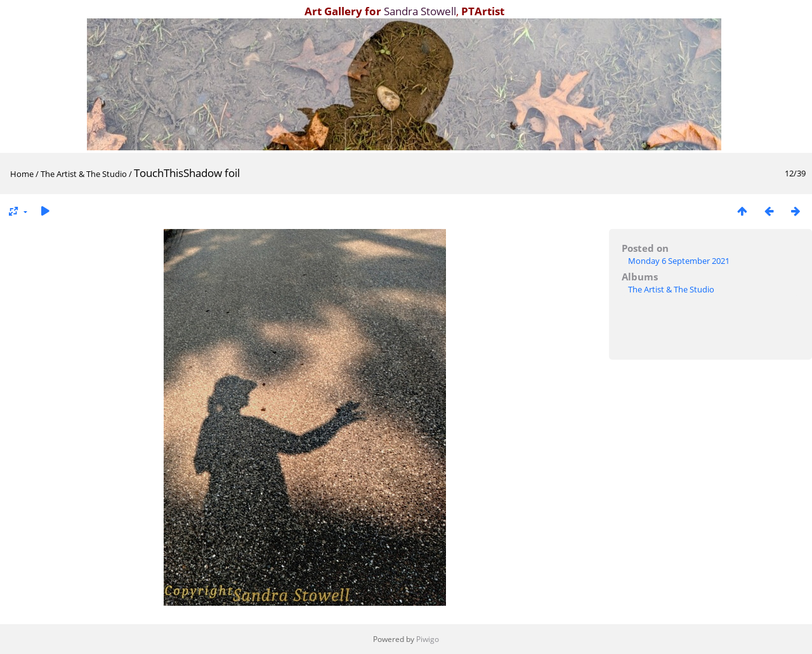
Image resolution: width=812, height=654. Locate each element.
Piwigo (428, 639)
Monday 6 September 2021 (679, 261)
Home (22, 174)
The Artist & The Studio (84, 174)
